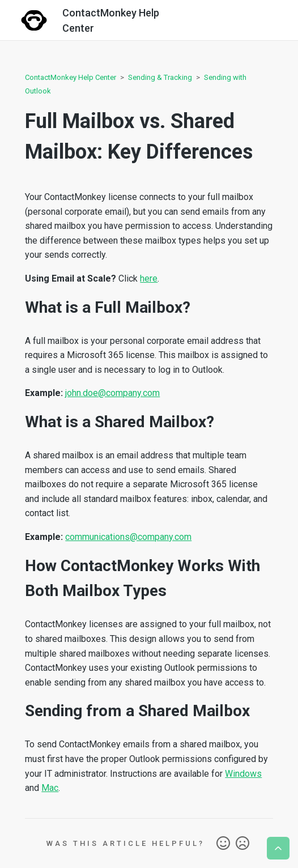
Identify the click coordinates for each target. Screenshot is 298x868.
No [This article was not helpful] (242, 844)
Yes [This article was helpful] (223, 844)
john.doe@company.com (112, 393)
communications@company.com (128, 537)
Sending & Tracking (160, 77)
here (149, 278)
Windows (243, 774)
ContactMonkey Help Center (71, 77)
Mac (50, 788)
